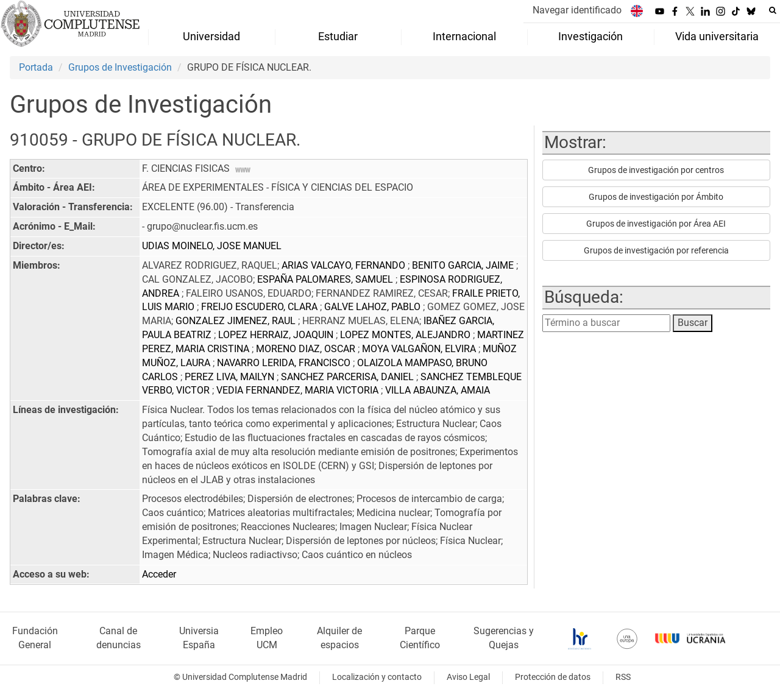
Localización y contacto (377, 677)
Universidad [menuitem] (211, 37)
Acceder (159, 574)
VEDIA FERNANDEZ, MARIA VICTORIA (299, 390)
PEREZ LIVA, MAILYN (231, 377)
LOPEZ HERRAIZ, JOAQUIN (277, 335)
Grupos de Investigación (120, 67)
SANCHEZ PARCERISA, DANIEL (349, 377)
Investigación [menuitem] (590, 37)
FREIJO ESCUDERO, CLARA (261, 307)
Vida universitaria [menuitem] (717, 37)
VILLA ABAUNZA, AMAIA (438, 390)
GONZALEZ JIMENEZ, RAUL (237, 321)
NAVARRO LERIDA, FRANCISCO (285, 363)
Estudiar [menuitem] (338, 37)
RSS (623, 677)
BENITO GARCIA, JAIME (464, 265)
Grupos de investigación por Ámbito (656, 197)
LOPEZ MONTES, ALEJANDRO (406, 335)
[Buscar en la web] (773, 10)
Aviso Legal (468, 677)
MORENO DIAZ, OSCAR (307, 349)
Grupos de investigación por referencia (656, 250)
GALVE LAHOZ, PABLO (374, 307)
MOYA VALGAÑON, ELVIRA (420, 349)
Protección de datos (553, 677)
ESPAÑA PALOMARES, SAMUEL (326, 279)
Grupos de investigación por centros (656, 170)
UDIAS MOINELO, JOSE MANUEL (212, 246)
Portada (36, 67)
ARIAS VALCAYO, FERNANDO (345, 265)
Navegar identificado (577, 10)
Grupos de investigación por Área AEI (656, 224)
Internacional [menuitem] (464, 37)
